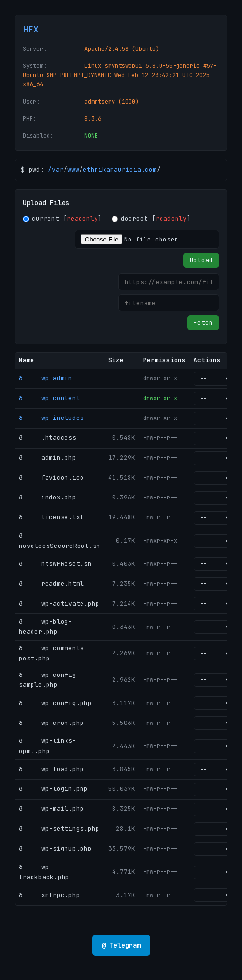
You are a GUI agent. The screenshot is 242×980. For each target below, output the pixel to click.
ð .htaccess (48, 438)
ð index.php (48, 497)
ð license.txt (51, 517)
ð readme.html (51, 584)
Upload (201, 260)
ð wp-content (49, 398)
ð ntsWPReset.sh (55, 564)
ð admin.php (48, 458)
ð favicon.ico (51, 477)
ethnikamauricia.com (120, 169)
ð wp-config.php (55, 703)
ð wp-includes (51, 418)
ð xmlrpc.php (49, 895)
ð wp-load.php (51, 769)
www (73, 169)
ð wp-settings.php (59, 828)
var (58, 169)
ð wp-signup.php (55, 848)
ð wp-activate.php (59, 603)
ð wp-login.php (53, 789)
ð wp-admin (46, 378)
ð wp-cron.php (51, 723)
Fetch (203, 323)
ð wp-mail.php (51, 809)
